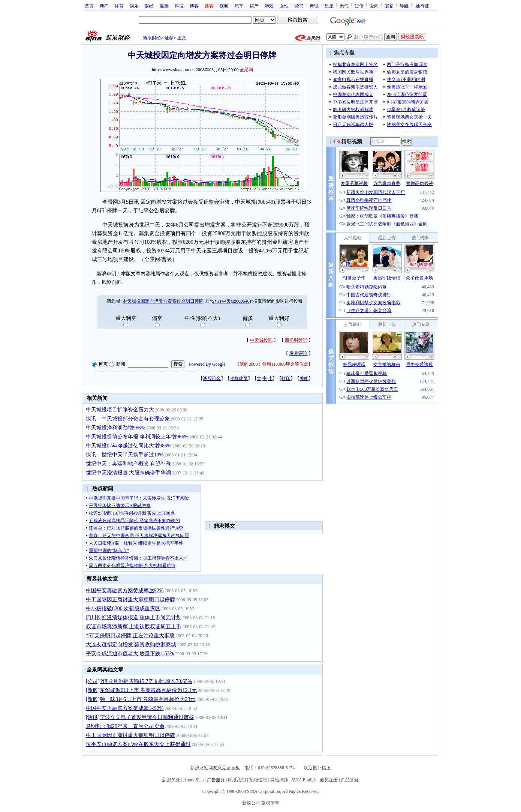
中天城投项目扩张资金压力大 (120, 410)
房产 (254, 6)
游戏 (269, 6)
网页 (103, 364)
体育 (119, 6)
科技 (179, 6)
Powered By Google (207, 364)
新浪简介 (171, 780)
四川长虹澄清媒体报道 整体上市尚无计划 (134, 618)
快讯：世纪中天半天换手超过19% (125, 455)
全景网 (246, 70)
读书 (299, 6)
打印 (286, 378)
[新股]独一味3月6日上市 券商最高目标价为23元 (141, 699)
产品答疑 (350, 780)
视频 (224, 6)
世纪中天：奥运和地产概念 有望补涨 (129, 464)
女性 (284, 6)
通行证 (422, 6)
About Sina (193, 780)
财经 (149, 6)
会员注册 (329, 780)
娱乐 (134, 6)
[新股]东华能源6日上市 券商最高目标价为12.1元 (141, 690)
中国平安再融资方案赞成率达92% (125, 591)
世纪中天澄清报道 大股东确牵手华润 (129, 473)
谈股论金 (212, 378)
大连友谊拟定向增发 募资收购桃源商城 (131, 645)
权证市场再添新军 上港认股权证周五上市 (134, 627)
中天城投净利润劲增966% (116, 428)
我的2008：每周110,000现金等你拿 (274, 364)
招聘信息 (258, 780)
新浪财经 (152, 38)
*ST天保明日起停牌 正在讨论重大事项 (130, 636)
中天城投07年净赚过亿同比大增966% (129, 446)
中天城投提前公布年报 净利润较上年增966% (137, 437)
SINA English (304, 780)
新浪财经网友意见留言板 (215, 768)
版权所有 (270, 803)
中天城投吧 (261, 340)
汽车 (239, 6)
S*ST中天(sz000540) (231, 301)
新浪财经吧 (296, 340)
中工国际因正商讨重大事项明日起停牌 (130, 600)
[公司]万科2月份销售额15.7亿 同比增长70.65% (139, 681)
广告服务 (216, 780)
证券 (169, 38)
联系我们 (237, 780)
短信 (359, 6)
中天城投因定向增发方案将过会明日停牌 (163, 301)
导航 (404, 6)
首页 (89, 6)
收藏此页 (239, 378)
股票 (164, 6)
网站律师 (279, 780)
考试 (314, 6)
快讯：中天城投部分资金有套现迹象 (128, 419)
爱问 (374, 6)
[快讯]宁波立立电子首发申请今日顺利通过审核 (140, 717)
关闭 (304, 378)
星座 (329, 6)
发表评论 (298, 353)
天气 (344, 6)
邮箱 (389, 6)
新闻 (104, 6)
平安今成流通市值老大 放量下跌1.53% (130, 654)
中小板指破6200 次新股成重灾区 (123, 609)
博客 (194, 6)
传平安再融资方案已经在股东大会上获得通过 (138, 744)
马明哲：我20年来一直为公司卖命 (125, 726)
